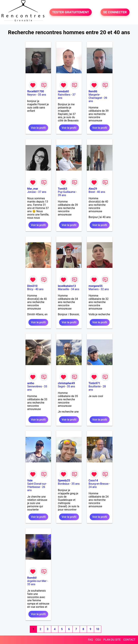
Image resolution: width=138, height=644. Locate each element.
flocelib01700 (36, 91)
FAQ (90, 640)
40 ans (101, 192)
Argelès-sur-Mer (37, 581)
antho (31, 383)
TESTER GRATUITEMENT (71, 12)
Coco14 (93, 480)
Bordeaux (64, 484)
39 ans (62, 195)
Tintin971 (94, 383)
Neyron (32, 95)
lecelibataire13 (67, 286)
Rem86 (93, 91)
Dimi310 (32, 286)
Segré (61, 386)
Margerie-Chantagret (95, 96)
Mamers (94, 289)
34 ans (75, 289)
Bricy (30, 289)
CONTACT (129, 640)
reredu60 (63, 91)
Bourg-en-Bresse (98, 484)
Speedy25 (64, 480)
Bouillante (95, 386)
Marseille (63, 289)
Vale (30, 480)
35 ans (42, 95)
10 (98, 629)
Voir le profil (38, 128)
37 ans (42, 192)
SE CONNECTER (115, 12)
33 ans (31, 584)
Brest (92, 192)
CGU (98, 640)
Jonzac (32, 192)
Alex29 (93, 189)
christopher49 (66, 383)
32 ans (105, 289)
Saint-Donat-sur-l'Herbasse (37, 485)
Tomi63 (62, 189)
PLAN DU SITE (112, 640)
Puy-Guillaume (67, 192)
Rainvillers (64, 95)
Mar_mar (33, 189)
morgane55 (95, 286)
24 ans (93, 487)
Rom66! (32, 578)
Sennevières (35, 386)
